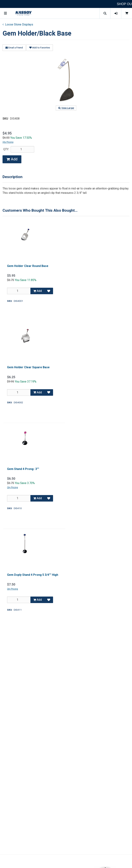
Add (12, 159)
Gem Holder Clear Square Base (28, 367)
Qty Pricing (8, 142)
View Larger (66, 108)
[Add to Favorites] (49, 291)
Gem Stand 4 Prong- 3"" (23, 469)
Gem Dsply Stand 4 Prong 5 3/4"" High (33, 575)
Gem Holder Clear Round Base (28, 266)
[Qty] (19, 291)
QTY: (6, 149)
